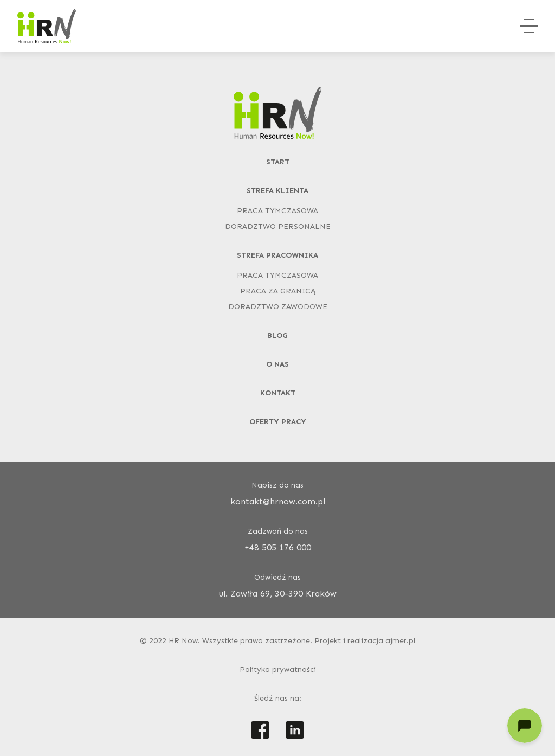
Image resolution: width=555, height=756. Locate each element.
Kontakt (278, 393)
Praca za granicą (278, 291)
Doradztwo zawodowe (278, 307)
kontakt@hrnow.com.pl (278, 501)
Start (278, 162)
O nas (277, 364)
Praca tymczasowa (277, 211)
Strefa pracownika (277, 255)
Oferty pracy (278, 422)
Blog (277, 335)
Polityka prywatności (278, 669)
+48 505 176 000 (278, 547)
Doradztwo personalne (278, 226)
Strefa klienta (277, 191)
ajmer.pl (400, 641)
